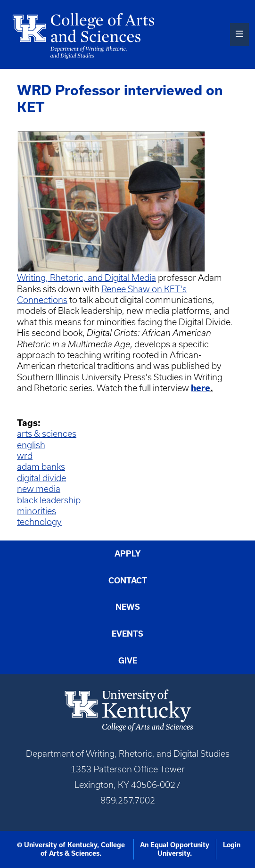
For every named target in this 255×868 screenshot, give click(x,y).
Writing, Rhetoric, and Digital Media (86, 278)
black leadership (49, 500)
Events (127, 634)
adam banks (41, 467)
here (201, 388)
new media (39, 489)
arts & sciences (47, 434)
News (128, 607)
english (31, 445)
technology (39, 522)
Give (128, 660)
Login (232, 845)
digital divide (41, 478)
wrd (25, 456)
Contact (128, 580)
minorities (37, 511)
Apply (128, 553)
